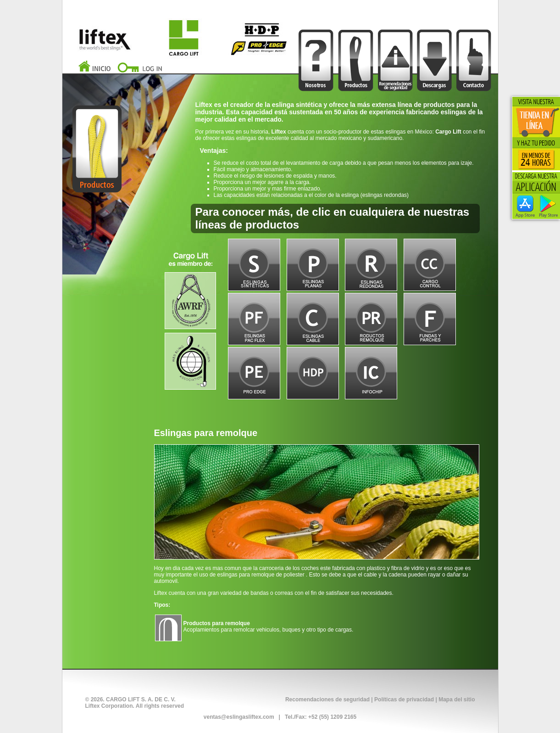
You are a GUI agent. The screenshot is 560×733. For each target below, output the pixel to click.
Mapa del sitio (457, 699)
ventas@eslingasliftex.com (239, 717)
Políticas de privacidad (404, 699)
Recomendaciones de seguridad (327, 699)
